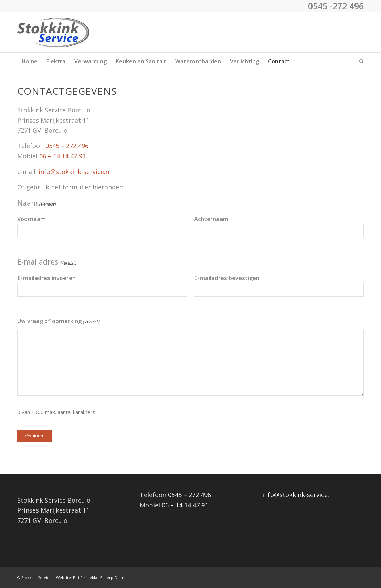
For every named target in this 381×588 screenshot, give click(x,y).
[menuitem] (30, 61)
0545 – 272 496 (67, 146)
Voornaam (31, 219)
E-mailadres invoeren (46, 278)
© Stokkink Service (34, 577)
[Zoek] (359, 61)
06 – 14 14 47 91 (62, 156)
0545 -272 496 (336, 6)
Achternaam (211, 219)
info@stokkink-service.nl (75, 172)
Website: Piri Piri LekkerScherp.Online (91, 577)
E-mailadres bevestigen (227, 278)
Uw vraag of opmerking (58, 322)
